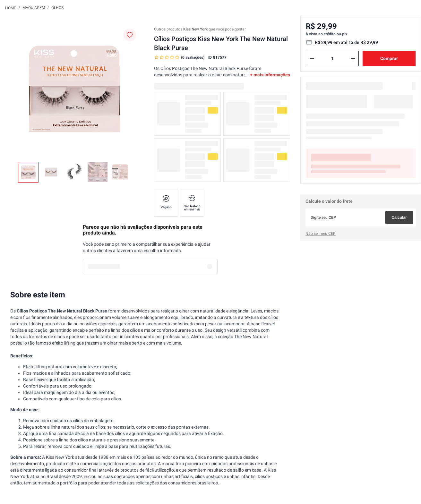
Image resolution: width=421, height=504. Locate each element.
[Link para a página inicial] (11, 8)
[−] (312, 58)
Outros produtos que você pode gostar (200, 29)
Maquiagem (34, 8)
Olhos (57, 8)
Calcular (399, 218)
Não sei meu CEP (321, 234)
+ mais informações (270, 75)
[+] (353, 58)
